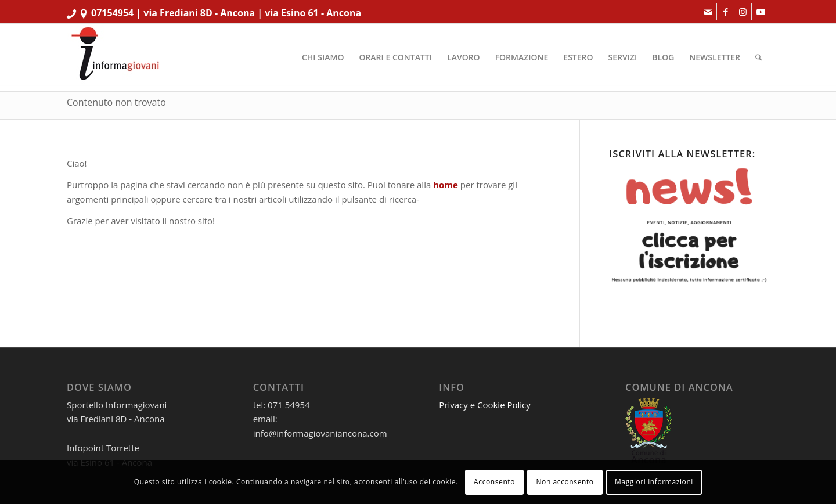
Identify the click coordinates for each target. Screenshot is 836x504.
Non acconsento (565, 482)
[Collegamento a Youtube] (761, 12)
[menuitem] (323, 57)
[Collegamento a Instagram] (743, 12)
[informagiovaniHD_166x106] (115, 57)
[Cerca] (758, 57)
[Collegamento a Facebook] (725, 12)
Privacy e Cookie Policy (485, 405)
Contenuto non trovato (116, 102)
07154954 (112, 13)
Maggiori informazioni (654, 482)
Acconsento (494, 482)
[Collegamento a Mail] (708, 12)
